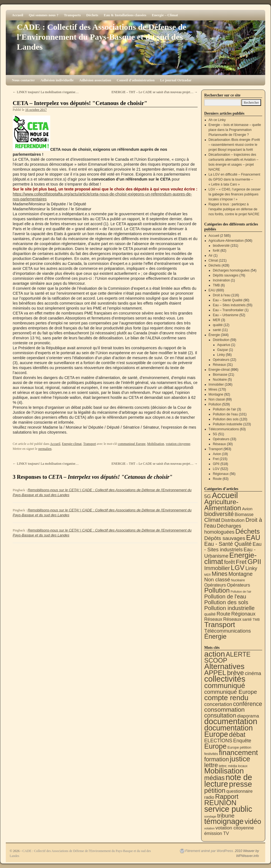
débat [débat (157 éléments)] (237, 735)
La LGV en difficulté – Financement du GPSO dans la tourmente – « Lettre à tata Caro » (234, 179)
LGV (216, 469)
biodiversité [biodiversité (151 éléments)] (219, 514)
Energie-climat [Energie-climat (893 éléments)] (230, 558)
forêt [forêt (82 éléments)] (229, 562)
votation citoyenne (178, 444)
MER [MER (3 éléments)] (208, 575)
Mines (213, 389)
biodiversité (221, 246)
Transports (72, 15)
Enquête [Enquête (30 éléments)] (242, 741)
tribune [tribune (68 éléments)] (226, 815)
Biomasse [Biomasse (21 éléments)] (244, 514)
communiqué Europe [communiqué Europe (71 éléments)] (231, 692)
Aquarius (224, 345)
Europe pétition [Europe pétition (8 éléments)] (239, 747)
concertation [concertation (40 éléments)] (218, 704)
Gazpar (223, 350)
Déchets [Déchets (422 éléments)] (248, 531)
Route (217, 479)
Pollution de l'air (224, 409)
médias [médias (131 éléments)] (214, 778)
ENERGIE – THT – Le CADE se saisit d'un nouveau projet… (155, 92)
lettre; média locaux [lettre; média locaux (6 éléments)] (233, 766)
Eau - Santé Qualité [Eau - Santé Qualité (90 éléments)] (228, 544)
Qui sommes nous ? (43, 15)
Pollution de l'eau (225, 414)
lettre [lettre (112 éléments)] (211, 765)
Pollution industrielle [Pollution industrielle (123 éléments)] (229, 608)
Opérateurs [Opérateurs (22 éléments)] (215, 585)
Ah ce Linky (217, 120)
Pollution (215, 404)
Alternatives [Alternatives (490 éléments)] (224, 666)
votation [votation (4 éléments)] (209, 828)
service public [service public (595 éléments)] (228, 809)
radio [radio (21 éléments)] (209, 797)
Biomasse (220, 375)
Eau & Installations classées (125, 15)
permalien (45, 449)
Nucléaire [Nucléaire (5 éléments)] (238, 580)
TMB (216, 285)
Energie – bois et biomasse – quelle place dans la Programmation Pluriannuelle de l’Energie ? (235, 130)
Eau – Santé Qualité (228, 300)
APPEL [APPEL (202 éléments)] (215, 673)
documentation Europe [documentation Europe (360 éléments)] (229, 731)
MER (216, 320)
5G (215, 434)
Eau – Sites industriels (229, 305)
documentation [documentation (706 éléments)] (231, 721)
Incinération (221, 280)
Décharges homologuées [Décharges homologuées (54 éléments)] (223, 529)
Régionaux (221, 474)
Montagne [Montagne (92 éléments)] (241, 574)
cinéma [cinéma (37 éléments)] (253, 673)
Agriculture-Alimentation (226, 241)
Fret (216, 459)
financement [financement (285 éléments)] (238, 753)
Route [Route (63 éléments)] (224, 614)
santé (217, 330)
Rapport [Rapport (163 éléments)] (227, 796)
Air (211, 256)
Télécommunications (224, 429)
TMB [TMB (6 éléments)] (256, 620)
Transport (89, 444)
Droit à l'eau (222, 295)
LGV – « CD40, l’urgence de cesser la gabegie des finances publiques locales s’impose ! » (235, 194)
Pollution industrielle (228, 424)
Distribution (221, 340)
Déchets (92, 15)
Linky (221, 355)
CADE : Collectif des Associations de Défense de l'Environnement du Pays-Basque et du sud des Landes (102, 37)
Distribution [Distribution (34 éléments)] (233, 520)
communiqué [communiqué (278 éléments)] (225, 686)
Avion (217, 454)
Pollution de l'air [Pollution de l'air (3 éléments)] (241, 592)
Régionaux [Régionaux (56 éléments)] (243, 614)
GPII (216, 464)
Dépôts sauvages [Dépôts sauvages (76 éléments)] (225, 538)
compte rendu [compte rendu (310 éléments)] (226, 698)
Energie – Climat (165, 15)
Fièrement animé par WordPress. (210, 851)
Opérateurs (221, 360)
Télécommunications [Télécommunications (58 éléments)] (228, 631)
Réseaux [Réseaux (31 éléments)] (232, 619)
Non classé (217, 399)
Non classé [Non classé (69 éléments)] (217, 580)
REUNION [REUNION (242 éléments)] (220, 803)
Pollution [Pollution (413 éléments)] (217, 590)
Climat (213, 260)
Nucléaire (220, 380)
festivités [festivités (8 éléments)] (211, 754)
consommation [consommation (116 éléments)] (224, 710)
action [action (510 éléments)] (215, 654)
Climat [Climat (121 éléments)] (212, 520)
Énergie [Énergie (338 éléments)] (215, 636)
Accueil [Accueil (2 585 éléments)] (225, 495)
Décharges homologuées (231, 270)
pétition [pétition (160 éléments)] (215, 790)
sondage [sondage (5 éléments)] (210, 816)
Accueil (18, 15)
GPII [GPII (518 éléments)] (254, 562)
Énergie (214, 335)
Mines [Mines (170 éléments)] (220, 574)
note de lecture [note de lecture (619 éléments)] (228, 781)
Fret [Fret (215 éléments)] (241, 562)
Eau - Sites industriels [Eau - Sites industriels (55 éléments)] (233, 547)
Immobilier (216, 385)
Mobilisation (156, 444)
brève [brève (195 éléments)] (236, 673)
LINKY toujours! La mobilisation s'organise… (46, 92)
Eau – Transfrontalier (228, 310)
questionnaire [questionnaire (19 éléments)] (239, 791)
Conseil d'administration (136, 80)
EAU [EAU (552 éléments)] (253, 538)
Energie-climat (72, 444)
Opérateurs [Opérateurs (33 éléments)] (238, 585)
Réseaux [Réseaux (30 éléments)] (213, 619)
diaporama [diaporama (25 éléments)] (248, 716)
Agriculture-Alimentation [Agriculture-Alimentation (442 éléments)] (223, 505)
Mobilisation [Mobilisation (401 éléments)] (224, 771)
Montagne (216, 394)
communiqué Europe (132, 444)
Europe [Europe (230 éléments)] (215, 746)
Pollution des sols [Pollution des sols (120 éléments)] (226, 602)
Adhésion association (95, 80)
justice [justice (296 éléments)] (240, 759)
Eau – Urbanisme (226, 315)
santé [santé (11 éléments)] (247, 619)
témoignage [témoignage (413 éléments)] (224, 821)
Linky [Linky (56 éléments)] (251, 568)
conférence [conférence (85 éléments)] (248, 704)
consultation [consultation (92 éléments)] (220, 715)
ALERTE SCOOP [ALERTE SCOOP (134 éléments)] (227, 657)
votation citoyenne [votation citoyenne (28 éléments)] (235, 828)
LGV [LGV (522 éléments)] (238, 568)
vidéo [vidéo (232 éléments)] (253, 821)
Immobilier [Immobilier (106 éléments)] (217, 568)
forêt (216, 251)
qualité (218, 325)
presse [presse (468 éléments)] (241, 784)
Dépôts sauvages (226, 275)
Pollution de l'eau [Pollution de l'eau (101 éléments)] (225, 596)
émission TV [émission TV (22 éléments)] (217, 833)
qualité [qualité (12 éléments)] (210, 614)
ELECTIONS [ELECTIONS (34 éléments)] (218, 741)
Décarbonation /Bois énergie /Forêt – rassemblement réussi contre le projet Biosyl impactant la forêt (234, 145)
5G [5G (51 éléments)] (208, 496)
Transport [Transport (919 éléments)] (220, 625)
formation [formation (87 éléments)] (216, 759)
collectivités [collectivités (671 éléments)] (225, 679)
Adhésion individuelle (57, 80)
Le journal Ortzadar (176, 80)
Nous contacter (23, 80)
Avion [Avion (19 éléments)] (247, 509)
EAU (212, 290)
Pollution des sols (226, 419)
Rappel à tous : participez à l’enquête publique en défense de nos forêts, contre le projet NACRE (234, 209)
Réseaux (219, 365)
